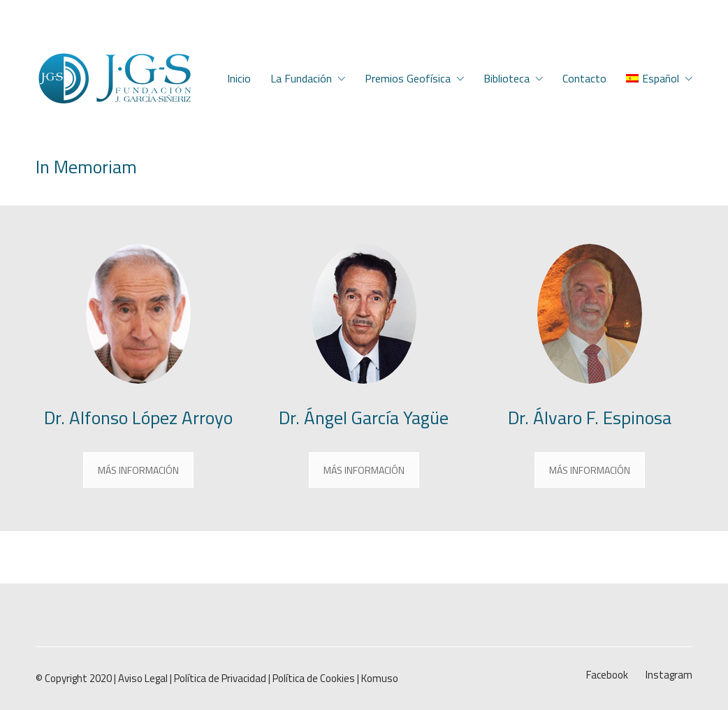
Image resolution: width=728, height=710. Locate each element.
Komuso (380, 679)
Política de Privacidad (220, 679)
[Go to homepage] (114, 79)
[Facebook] (607, 675)
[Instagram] (669, 675)
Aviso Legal (143, 679)
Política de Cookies (314, 679)
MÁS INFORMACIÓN (138, 470)
